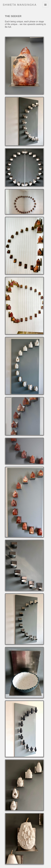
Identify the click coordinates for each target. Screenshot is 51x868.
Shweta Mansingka (20, 5)
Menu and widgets (45, 7)
